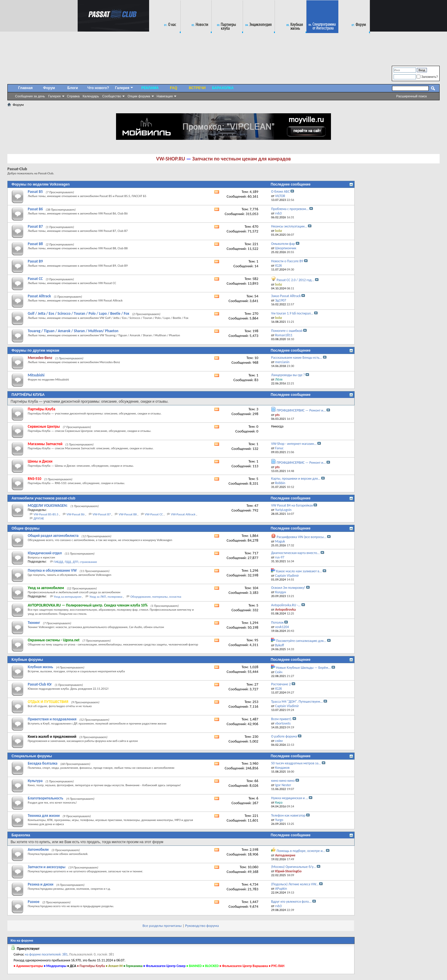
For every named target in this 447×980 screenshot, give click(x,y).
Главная (26, 88)
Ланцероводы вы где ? (288, 375)
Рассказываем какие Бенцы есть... (297, 358)
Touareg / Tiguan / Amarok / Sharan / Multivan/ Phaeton (73, 331)
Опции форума (139, 96)
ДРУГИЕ (39, 518)
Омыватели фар (283, 244)
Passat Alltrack (39, 296)
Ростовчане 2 (281, 684)
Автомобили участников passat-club (43, 498)
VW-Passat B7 (102, 514)
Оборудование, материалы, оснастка (156, 597)
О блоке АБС (280, 191)
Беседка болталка (43, 763)
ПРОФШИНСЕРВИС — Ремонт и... (301, 410)
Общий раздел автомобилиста (53, 536)
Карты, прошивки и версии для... (296, 478)
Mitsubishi (36, 375)
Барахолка (21, 835)
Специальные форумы (32, 756)
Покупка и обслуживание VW (52, 570)
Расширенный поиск (412, 96)
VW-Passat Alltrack (183, 514)
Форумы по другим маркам (35, 350)
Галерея (54, 96)
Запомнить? (427, 77)
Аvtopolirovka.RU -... (286, 605)
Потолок (277, 622)
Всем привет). (281, 719)
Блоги (73, 88)
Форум (49, 88)
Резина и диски (41, 884)
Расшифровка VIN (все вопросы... (302, 537)
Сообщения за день (30, 96)
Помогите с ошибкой (287, 331)
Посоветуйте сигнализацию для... (301, 641)
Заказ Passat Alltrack (286, 296)
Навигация (165, 96)
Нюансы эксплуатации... (289, 226)
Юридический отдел (45, 553)
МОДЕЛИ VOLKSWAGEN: (48, 505)
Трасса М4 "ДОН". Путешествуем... (297, 702)
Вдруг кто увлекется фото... (291, 902)
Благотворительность (45, 798)
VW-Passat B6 (75, 514)
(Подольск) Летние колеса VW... (295, 884)
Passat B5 (35, 192)
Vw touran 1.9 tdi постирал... (292, 313)
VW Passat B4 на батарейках (292, 505)
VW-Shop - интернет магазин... (294, 444)
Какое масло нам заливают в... (299, 571)
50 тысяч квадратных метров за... (296, 763)
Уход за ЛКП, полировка (106, 597)
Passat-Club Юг (40, 684)
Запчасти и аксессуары (47, 867)
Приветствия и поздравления (52, 719)
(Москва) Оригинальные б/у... (293, 867)
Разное (34, 902)
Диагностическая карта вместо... (295, 553)
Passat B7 (35, 226)
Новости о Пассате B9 (287, 261)
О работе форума (284, 736)
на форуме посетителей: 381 (46, 954)
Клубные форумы (27, 660)
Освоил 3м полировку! (288, 588)
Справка (73, 96)
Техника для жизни (44, 816)
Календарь (91, 96)
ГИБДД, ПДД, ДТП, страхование (75, 562)
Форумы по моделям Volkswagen (41, 184)
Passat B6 (35, 209)
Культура (35, 781)
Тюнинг (34, 623)
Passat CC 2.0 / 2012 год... (295, 280)
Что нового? (98, 88)
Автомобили (38, 849)
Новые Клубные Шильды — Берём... (303, 668)
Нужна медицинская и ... (289, 798)
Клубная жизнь (40, 667)
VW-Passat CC (154, 514)
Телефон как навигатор (288, 815)
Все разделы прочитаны (162, 926)
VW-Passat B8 (128, 514)
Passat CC (35, 279)
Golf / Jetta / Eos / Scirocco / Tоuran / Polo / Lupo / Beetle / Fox (79, 313)
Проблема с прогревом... (290, 209)
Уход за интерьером (68, 597)
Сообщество (112, 96)
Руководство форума (202, 926)
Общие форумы (26, 528)
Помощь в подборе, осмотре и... (301, 851)
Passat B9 (35, 261)
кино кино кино (283, 781)
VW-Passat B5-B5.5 (46, 514)
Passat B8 (35, 244)
